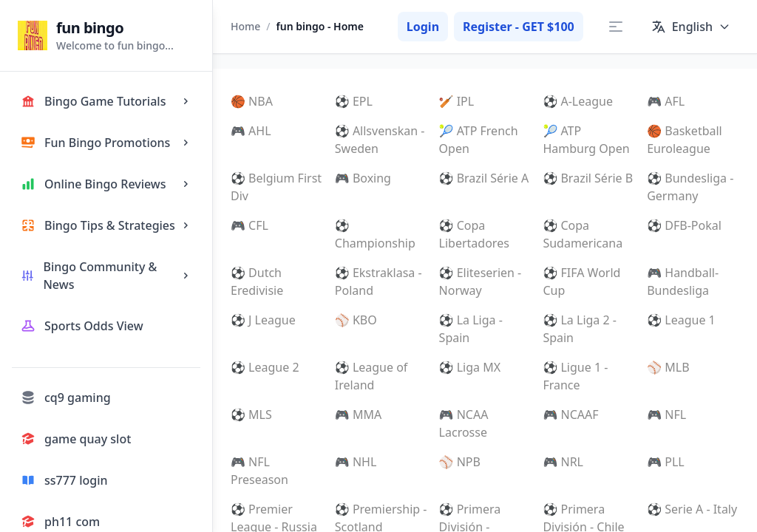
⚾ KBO (356, 320)
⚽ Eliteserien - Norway (481, 282)
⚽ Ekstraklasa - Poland (378, 282)
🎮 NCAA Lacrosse (464, 423)
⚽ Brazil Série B (588, 178)
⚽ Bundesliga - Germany (690, 187)
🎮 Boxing (363, 178)
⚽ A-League (578, 101)
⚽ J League (263, 320)
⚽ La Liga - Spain (471, 329)
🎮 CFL (249, 225)
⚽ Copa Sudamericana (583, 234)
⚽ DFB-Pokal (684, 225)
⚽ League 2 (265, 367)
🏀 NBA (252, 101)
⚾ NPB (460, 462)
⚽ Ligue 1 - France (575, 376)
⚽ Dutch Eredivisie (257, 282)
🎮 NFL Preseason (259, 471)
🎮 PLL (666, 462)
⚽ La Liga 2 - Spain (580, 329)
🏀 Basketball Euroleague (685, 140)
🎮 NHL (356, 462)
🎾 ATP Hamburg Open (586, 140)
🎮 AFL (666, 101)
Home (245, 26)
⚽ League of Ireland (371, 376)
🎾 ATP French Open (479, 140)
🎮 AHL (251, 131)
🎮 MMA (358, 415)
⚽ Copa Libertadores (474, 234)
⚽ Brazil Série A (484, 178)
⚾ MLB (668, 367)
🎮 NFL (666, 415)
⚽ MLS (251, 415)
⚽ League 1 (681, 320)
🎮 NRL (563, 462)
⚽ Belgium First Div (276, 187)
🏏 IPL (457, 101)
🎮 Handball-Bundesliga (683, 282)
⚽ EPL (354, 101)
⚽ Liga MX (470, 367)
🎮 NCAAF (570, 415)
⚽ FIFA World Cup (581, 282)
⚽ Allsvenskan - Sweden (380, 140)
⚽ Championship (375, 234)
